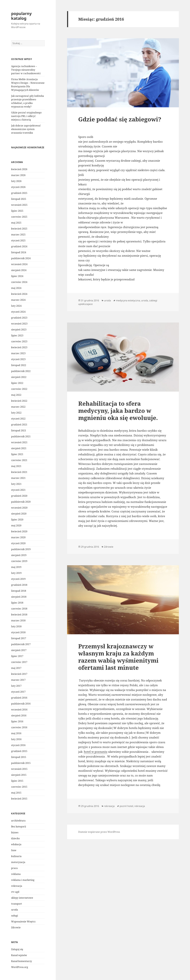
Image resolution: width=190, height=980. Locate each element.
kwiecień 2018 (19, 615)
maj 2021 (16, 466)
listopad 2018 (19, 591)
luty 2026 (16, 181)
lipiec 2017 (17, 656)
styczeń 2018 (18, 632)
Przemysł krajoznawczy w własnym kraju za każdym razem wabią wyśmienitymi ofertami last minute (118, 657)
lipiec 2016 (17, 721)
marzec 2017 (18, 680)
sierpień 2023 (19, 330)
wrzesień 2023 (19, 324)
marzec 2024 (18, 300)
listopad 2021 (19, 430)
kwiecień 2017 (19, 674)
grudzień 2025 (19, 193)
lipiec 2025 (17, 211)
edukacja (16, 844)
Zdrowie (16, 927)
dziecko (15, 838)
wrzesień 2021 (19, 442)
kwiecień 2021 (19, 472)
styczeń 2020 (18, 543)
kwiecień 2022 (19, 401)
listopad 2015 (19, 757)
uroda (15, 910)
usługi (15, 916)
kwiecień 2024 (19, 294)
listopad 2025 (19, 199)
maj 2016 (16, 733)
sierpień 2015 (19, 775)
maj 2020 (16, 525)
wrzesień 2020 (19, 508)
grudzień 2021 (19, 425)
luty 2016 (16, 739)
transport (17, 904)
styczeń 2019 (18, 579)
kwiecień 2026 (19, 169)
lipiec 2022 (17, 383)
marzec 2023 (18, 353)
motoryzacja (18, 862)
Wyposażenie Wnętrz (23, 922)
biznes (15, 832)
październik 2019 (21, 549)
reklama (16, 874)
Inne (14, 850)
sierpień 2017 (19, 650)
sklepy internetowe (22, 898)
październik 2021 (21, 436)
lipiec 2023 (17, 335)
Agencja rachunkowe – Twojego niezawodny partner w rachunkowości (26, 70)
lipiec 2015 (17, 781)
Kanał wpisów (19, 955)
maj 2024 (16, 288)
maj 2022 (16, 395)
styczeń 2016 (18, 745)
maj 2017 (16, 668)
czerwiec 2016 (19, 727)
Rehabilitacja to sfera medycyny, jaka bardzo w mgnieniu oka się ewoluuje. (118, 411)
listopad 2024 (19, 252)
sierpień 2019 (19, 555)
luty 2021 (16, 484)
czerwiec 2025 (19, 217)
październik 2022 (21, 371)
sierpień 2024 (19, 270)
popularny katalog (21, 16)
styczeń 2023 (18, 359)
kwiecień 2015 (19, 799)
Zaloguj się (17, 949)
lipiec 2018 (17, 603)
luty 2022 (16, 413)
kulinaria (16, 856)
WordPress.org (20, 967)
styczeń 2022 (18, 419)
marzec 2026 (18, 175)
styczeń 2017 (18, 692)
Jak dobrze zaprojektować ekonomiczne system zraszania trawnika (26, 129)
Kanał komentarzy (22, 961)
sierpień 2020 (19, 514)
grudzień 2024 (19, 246)
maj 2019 (16, 567)
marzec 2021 (18, 478)
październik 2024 (21, 258)
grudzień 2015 (19, 751)
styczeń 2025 (18, 240)
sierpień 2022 (19, 377)
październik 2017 (21, 644)
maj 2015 (16, 793)
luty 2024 (16, 306)
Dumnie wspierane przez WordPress (99, 832)
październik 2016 (21, 704)
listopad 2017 (19, 638)
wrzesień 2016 (19, 710)
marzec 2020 (18, 537)
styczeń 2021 (18, 490)
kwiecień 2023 (19, 347)
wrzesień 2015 (19, 769)
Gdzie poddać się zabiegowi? (120, 119)
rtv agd (15, 892)
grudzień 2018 (19, 585)
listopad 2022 (19, 365)
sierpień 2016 (19, 715)
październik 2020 (21, 502)
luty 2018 (16, 626)
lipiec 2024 (17, 276)
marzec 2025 (18, 235)
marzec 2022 (18, 407)
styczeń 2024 (18, 312)
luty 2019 (16, 573)
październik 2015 (21, 763)
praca (14, 868)
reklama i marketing (23, 880)
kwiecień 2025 (19, 229)
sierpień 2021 (19, 448)
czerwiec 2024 (19, 282)
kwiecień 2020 (19, 531)
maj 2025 (16, 223)
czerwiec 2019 (19, 561)
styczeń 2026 (18, 187)
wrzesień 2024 (19, 264)
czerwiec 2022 (19, 389)
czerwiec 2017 (19, 662)
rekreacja (17, 886)
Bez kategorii (19, 827)
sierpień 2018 (19, 597)
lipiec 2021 (17, 454)
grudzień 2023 (19, 318)
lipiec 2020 (17, 520)
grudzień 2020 (19, 496)
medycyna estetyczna (128, 300)
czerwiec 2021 (19, 460)
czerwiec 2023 (19, 341)
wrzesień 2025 (19, 205)
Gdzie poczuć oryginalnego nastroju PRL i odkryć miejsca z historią (26, 116)
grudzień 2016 (19, 698)
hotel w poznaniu (96, 752)
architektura (18, 821)
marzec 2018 (18, 620)
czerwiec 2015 (19, 787)
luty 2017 (16, 686)
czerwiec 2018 (19, 609)
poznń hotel (126, 806)
